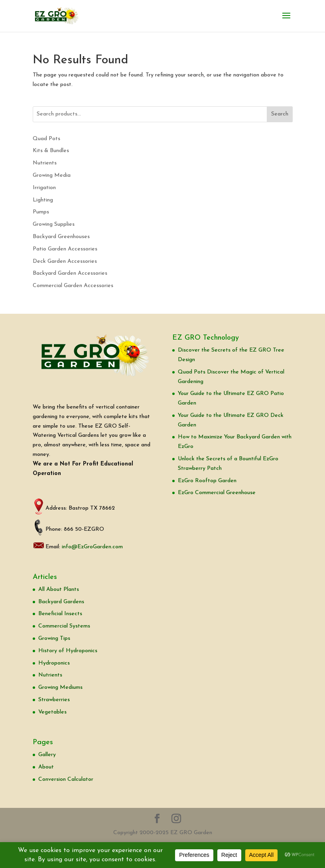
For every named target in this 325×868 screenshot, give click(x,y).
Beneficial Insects (60, 614)
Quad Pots (46, 139)
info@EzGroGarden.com (92, 547)
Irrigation (44, 188)
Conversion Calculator (66, 779)
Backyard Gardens (61, 602)
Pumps (41, 212)
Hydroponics (54, 663)
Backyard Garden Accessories (70, 273)
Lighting (43, 200)
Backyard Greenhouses (61, 237)
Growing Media (52, 175)
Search (280, 114)
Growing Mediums (60, 687)
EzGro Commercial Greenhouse (217, 493)
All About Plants (59, 589)
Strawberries (54, 700)
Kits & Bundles (51, 151)
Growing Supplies (54, 224)
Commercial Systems (64, 626)
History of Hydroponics (68, 651)
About (46, 767)
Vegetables (52, 712)
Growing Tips (54, 638)
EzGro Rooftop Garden (207, 481)
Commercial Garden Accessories (73, 286)
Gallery (47, 755)
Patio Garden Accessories (65, 249)
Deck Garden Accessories (65, 261)
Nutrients (45, 163)
